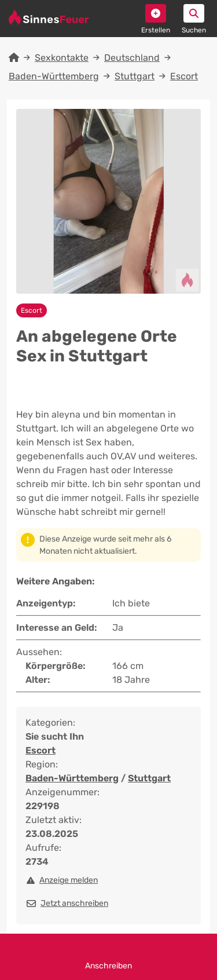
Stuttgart (135, 76)
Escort (184, 76)
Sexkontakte (62, 58)
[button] (156, 13)
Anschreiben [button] (108, 957)
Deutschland (132, 58)
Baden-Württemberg (54, 76)
